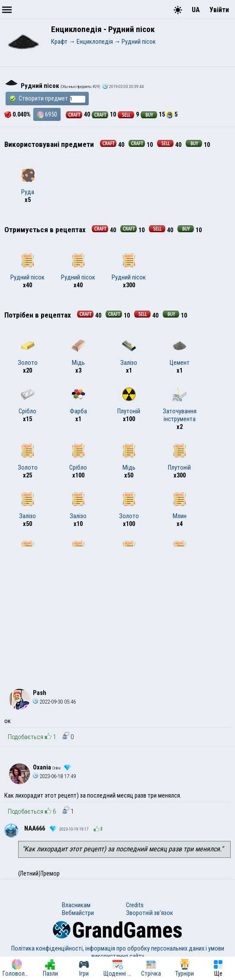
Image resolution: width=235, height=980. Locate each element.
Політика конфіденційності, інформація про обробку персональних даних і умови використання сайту (118, 952)
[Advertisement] (117, 612)
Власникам (76, 905)
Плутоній (129, 401)
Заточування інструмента (180, 405)
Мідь (78, 353)
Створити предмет (47, 99)
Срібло (27, 401)
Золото (28, 353)
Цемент (180, 353)
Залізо (129, 353)
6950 (47, 114)
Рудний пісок (27, 267)
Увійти (219, 10)
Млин (180, 506)
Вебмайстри (78, 913)
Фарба (78, 401)
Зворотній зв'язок (150, 913)
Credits (135, 905)
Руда (28, 182)
